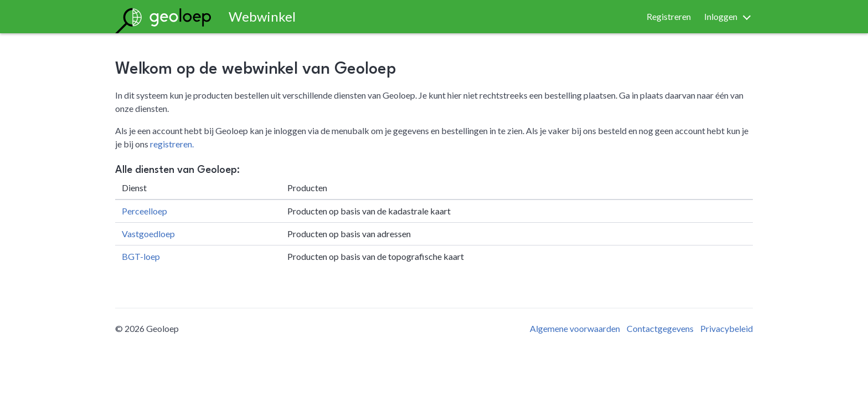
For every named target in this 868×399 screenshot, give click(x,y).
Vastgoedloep (148, 234)
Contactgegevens (660, 328)
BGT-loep (141, 256)
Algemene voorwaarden (575, 328)
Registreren (669, 16)
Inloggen (721, 16)
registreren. (172, 144)
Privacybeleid (727, 328)
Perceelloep (144, 211)
